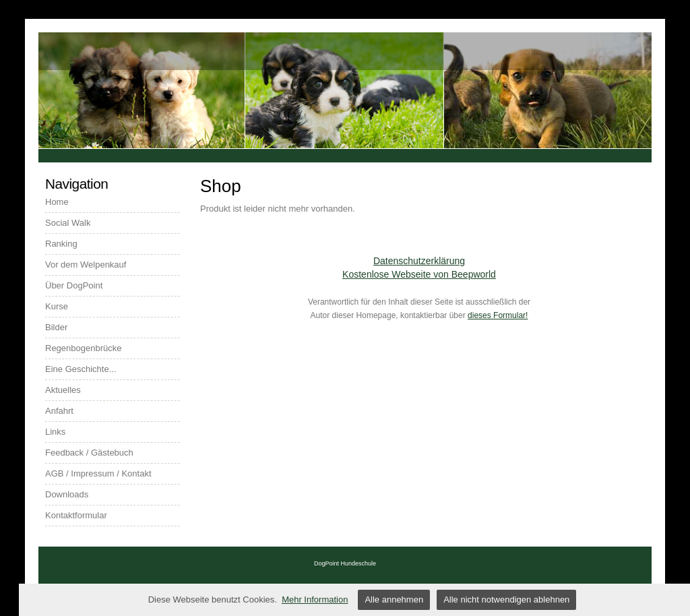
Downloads (67, 494)
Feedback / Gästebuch (89, 453)
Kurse (57, 306)
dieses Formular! (498, 315)
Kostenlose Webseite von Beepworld (419, 274)
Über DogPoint (74, 285)
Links (55, 432)
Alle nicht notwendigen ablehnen (506, 599)
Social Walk (68, 223)
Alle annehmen (394, 599)
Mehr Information (315, 599)
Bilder (56, 327)
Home (57, 202)
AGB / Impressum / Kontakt (98, 473)
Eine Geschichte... (81, 369)
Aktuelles (63, 390)
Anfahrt (59, 411)
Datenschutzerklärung (419, 261)
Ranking (61, 244)
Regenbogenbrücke (83, 348)
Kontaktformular (76, 515)
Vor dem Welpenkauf (86, 265)
